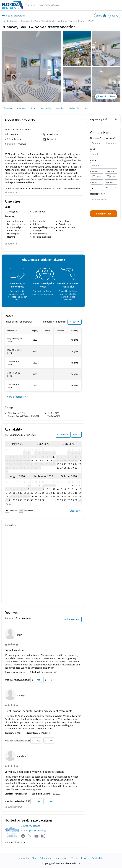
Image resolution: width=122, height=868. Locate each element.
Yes (38, 680)
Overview (8, 108)
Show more (11, 192)
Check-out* (110, 171)
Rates (34, 108)
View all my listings (30, 826)
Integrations (62, 858)
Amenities (22, 108)
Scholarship (46, 858)
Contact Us (97, 858)
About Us (24, 858)
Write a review (72, 619)
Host (86, 108)
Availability (46, 108)
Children (109, 183)
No (51, 680)
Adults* (94, 183)
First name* (96, 138)
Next (75, 434)
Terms (75, 858)
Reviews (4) (74, 108)
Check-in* (95, 171)
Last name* (110, 138)
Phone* (94, 160)
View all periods (15, 397)
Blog (34, 858)
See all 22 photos (108, 96)
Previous (64, 434)
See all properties (16, 16)
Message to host (98, 194)
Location (60, 108)
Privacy (85, 858)
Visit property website (32, 830)
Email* (93, 149)
